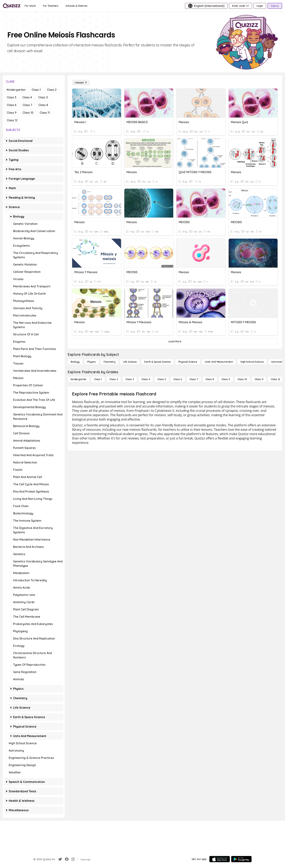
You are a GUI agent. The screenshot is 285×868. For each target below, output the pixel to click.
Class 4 (27, 97)
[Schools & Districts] (76, 6)
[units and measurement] (219, 362)
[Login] (260, 6)
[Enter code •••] (240, 6)
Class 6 (12, 105)
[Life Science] (130, 362)
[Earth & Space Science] (157, 362)
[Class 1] (98, 379)
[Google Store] (241, 859)
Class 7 (27, 105)
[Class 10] (242, 379)
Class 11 (45, 113)
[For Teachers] (51, 6)
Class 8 (43, 105)
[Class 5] (162, 379)
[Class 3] (130, 379)
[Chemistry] (109, 362)
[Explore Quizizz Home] (12, 6)
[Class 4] (146, 379)
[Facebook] (67, 859)
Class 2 (52, 90)
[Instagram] (73, 859)
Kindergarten (16, 90)
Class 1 (36, 90)
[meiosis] (81, 83)
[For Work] (30, 6)
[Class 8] (210, 379)
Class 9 (12, 113)
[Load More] (175, 341)
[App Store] (220, 859)
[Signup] (275, 6)
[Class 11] (259, 379)
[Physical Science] (188, 362)
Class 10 (28, 113)
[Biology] (75, 362)
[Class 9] (226, 379)
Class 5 (43, 97)
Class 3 (11, 97)
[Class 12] (275, 379)
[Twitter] (60, 859)
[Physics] (92, 362)
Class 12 (12, 120)
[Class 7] (194, 379)
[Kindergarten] (79, 379)
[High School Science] (252, 362)
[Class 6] (178, 379)
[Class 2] (114, 379)
